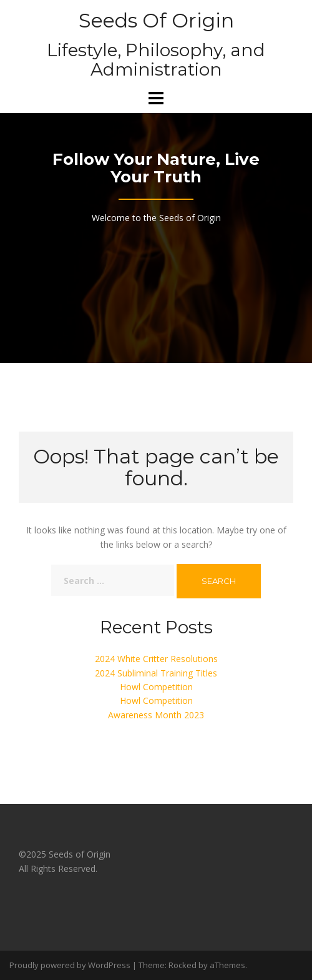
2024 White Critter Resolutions (156, 659)
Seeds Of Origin (156, 20)
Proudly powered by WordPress (70, 965)
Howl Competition (156, 687)
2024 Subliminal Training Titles (156, 673)
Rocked (183, 965)
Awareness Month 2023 (156, 715)
